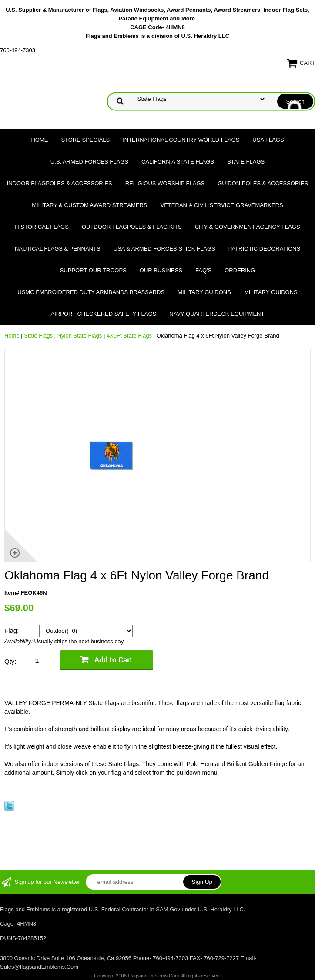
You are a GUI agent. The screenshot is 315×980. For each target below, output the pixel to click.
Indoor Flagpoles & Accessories (60, 183)
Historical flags (42, 227)
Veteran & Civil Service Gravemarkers (222, 205)
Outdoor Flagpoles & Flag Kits (132, 227)
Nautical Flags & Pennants (58, 249)
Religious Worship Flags (165, 183)
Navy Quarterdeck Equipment (217, 314)
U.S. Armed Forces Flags (89, 162)
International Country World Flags (181, 140)
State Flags (246, 162)
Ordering (240, 270)
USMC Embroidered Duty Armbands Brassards (91, 292)
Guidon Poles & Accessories (263, 183)
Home (39, 140)
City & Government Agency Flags (248, 227)
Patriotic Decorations (264, 249)
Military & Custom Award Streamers (89, 205)
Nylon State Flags (80, 336)
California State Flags (178, 162)
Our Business (161, 270)
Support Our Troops (93, 270)
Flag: (13, 630)
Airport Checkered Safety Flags (104, 314)
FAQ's (203, 270)
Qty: (10, 661)
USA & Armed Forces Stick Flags (164, 249)
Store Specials (85, 140)
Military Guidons (204, 292)
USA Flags (268, 140)
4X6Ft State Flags (129, 336)
